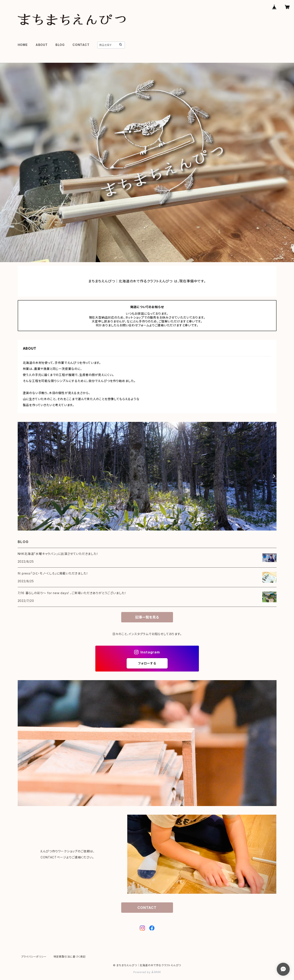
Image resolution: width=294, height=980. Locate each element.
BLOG (60, 45)
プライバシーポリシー (34, 957)
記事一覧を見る (147, 617)
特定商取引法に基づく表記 (70, 957)
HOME (23, 45)
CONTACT (81, 45)
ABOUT (42, 45)
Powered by (147, 972)
